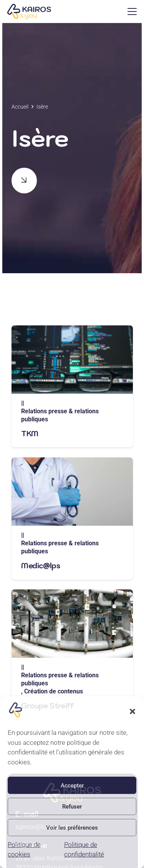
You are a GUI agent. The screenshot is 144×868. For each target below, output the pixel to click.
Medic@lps (41, 565)
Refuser (72, 807)
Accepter (72, 785)
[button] (132, 711)
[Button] (24, 181)
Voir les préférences (72, 828)
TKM (30, 433)
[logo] (29, 12)
